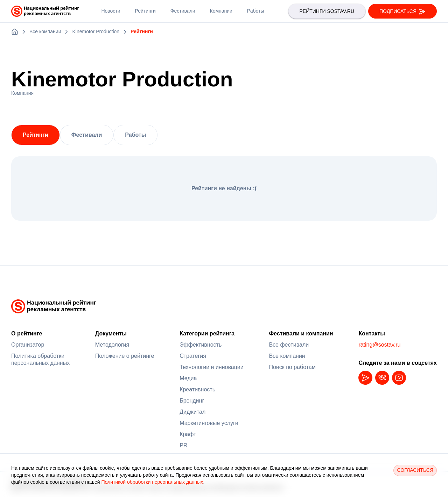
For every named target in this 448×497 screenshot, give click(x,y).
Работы (135, 135)
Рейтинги (36, 135)
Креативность (197, 389)
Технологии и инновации (212, 367)
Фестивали (87, 135)
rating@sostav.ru (379, 345)
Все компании (287, 356)
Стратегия (193, 356)
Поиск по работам (292, 367)
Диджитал (192, 412)
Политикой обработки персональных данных (152, 482)
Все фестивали (289, 345)
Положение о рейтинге (125, 356)
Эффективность (201, 345)
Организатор (28, 345)
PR (183, 445)
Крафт (188, 434)
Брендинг (192, 401)
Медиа (188, 378)
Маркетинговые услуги (209, 423)
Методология (112, 345)
